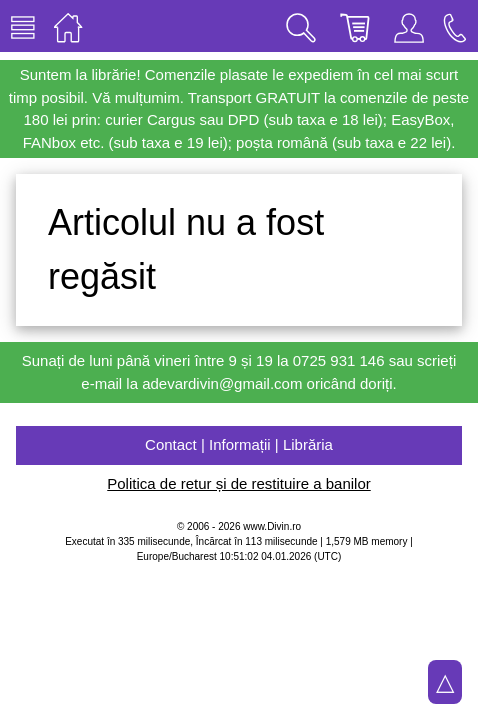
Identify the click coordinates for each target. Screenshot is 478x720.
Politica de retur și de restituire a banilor (238, 483)
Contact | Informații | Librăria (239, 444)
